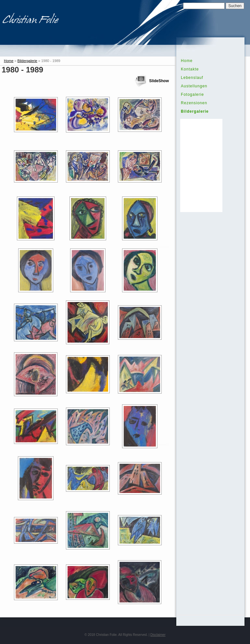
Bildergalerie (27, 61)
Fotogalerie (192, 95)
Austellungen (194, 86)
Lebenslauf (192, 78)
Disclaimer (158, 635)
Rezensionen (194, 103)
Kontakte (190, 69)
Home (9, 61)
